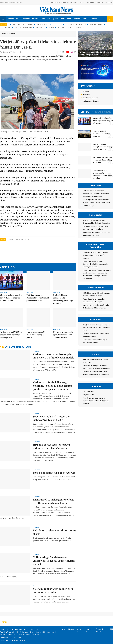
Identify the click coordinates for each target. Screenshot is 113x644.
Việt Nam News (56, 10)
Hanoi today (58, 24)
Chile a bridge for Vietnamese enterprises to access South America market (54, 561)
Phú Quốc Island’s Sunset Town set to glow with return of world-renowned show (97, 328)
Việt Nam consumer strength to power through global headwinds (38, 298)
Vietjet (11, 240)
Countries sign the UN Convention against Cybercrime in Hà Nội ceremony (95, 255)
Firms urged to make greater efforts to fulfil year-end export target (53, 501)
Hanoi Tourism (5, 27)
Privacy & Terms (100, 630)
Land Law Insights (96, 24)
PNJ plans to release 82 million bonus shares (54, 532)
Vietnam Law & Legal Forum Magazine (65, 2)
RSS (112, 629)
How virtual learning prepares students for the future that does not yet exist (96, 401)
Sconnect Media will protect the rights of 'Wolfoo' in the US (51, 418)
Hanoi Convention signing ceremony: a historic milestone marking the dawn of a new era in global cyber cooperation (97, 274)
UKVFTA (51, 27)
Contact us (89, 630)
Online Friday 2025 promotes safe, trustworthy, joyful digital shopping (64, 299)
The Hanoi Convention (76, 27)
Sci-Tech (61, 27)
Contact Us (109, 2)
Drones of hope (88, 206)
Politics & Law (14, 19)
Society (35, 19)
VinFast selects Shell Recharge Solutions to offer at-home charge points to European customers (52, 386)
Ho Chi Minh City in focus (23, 27)
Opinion (77, 19)
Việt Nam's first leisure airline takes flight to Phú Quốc (96, 335)
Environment (66, 19)
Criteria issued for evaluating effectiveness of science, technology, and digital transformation (96, 193)
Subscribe (87, 94)
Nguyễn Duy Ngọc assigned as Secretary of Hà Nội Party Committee (96, 222)
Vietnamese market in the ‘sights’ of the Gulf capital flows (96, 341)
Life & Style (45, 19)
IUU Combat (40, 27)
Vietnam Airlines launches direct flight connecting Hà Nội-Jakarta (11, 298)
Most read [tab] (103, 112)
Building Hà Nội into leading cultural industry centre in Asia (96, 234)
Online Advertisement (91, 101)
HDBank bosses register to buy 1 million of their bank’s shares (51, 446)
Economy (26, 19)
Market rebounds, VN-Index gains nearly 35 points (36, 335)
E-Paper (93, 19)
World (85, 19)
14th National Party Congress (23, 24)
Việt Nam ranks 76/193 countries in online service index (53, 590)
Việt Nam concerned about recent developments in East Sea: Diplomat (96, 373)
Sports (55, 19)
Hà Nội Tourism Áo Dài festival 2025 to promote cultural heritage (97, 294)
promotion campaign (23, 240)
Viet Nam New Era (43, 24)
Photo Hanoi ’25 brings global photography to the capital (94, 300)
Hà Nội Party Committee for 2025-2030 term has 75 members (95, 228)
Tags (3, 240)
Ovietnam (91, 2)
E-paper (87, 86)
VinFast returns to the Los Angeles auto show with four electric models (53, 356)
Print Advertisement (91, 98)
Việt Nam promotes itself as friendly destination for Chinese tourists (96, 306)
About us (79, 630)
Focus (4, 24)
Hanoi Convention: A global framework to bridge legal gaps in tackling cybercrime (95, 264)
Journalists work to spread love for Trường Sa (95, 361)
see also (8, 267)
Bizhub (83, 2)
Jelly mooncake (88, 395)
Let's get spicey (88, 391)
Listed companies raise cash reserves (54, 473)
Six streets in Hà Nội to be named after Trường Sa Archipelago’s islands (97, 367)
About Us (100, 2)
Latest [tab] (86, 112)
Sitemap (71, 629)
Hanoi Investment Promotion (76, 24)
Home (4, 34)
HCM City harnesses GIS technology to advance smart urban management (97, 201)
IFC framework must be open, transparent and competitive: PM (63, 335)
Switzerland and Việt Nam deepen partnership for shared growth (11, 335)
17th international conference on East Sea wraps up (101, 134)
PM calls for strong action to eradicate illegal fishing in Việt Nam (102, 160)
